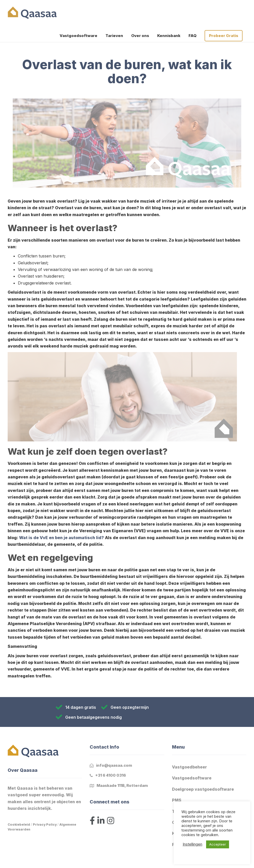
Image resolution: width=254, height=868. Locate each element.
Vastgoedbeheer (189, 767)
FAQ (192, 36)
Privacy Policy (45, 824)
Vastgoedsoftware (78, 36)
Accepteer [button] (218, 844)
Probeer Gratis (224, 36)
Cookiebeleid (19, 824)
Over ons (140, 36)
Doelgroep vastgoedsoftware (203, 789)
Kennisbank (169, 36)
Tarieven (114, 36)
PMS (177, 800)
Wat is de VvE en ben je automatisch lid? (62, 538)
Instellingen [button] (192, 844)
